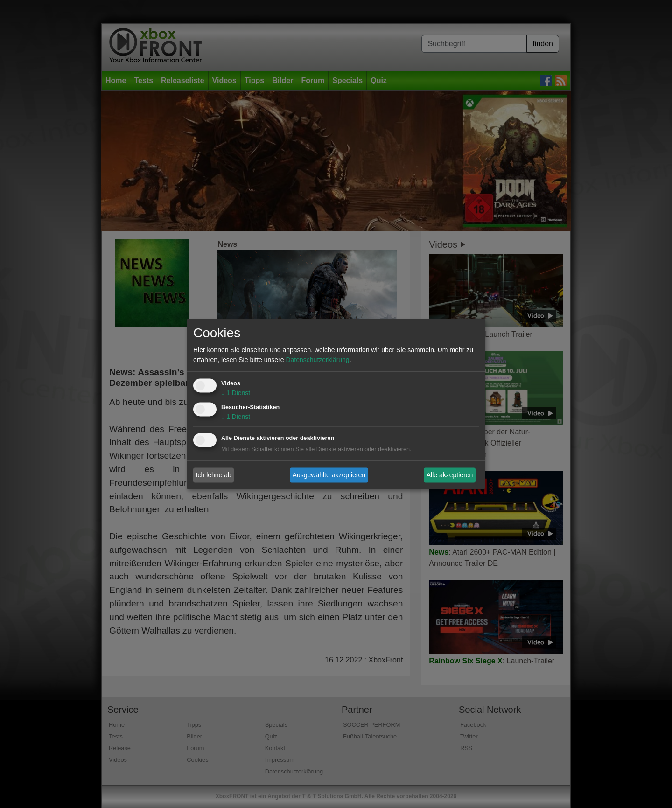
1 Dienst (236, 393)
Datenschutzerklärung (317, 360)
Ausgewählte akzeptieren (329, 475)
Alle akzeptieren (450, 475)
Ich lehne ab (214, 475)
